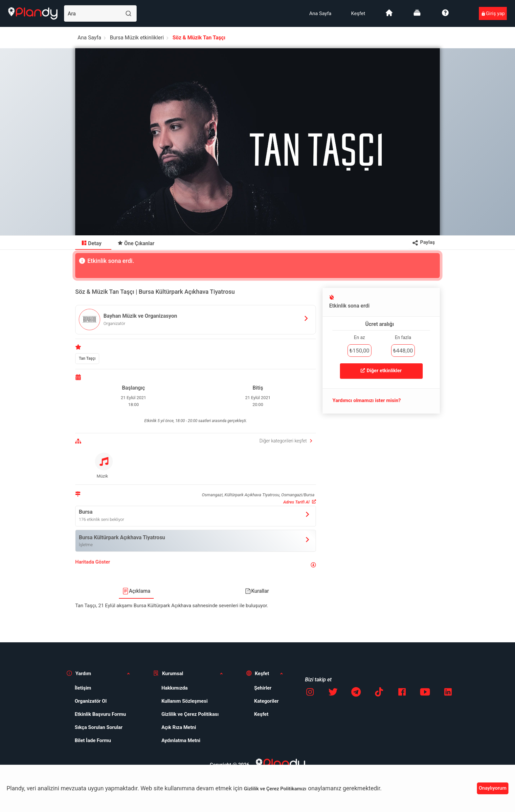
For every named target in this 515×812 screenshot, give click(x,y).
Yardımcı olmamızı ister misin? (367, 400)
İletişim (83, 688)
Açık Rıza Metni (179, 727)
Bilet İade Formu (93, 740)
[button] (196, 565)
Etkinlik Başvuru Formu (100, 714)
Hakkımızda (174, 688)
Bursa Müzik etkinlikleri (137, 38)
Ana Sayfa (320, 13)
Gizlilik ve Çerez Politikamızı (275, 789)
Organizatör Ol (90, 701)
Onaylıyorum (493, 788)
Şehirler (263, 688)
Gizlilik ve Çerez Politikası (190, 714)
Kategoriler (267, 701)
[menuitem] (320, 13)
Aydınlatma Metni (181, 740)
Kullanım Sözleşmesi (184, 701)
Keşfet (358, 13)
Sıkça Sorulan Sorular (99, 727)
